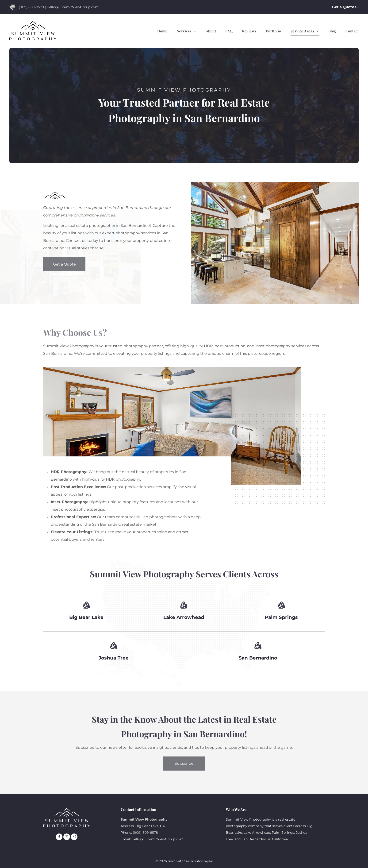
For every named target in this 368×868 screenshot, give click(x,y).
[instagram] (74, 837)
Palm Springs (281, 617)
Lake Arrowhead (184, 617)
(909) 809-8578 (31, 7)
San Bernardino (258, 658)
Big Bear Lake (86, 617)
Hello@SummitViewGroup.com (73, 7)
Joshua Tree (114, 658)
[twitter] (67, 837)
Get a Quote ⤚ (345, 7)
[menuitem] (158, 31)
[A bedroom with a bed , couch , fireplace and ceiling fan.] (172, 426)
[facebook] (59, 837)
